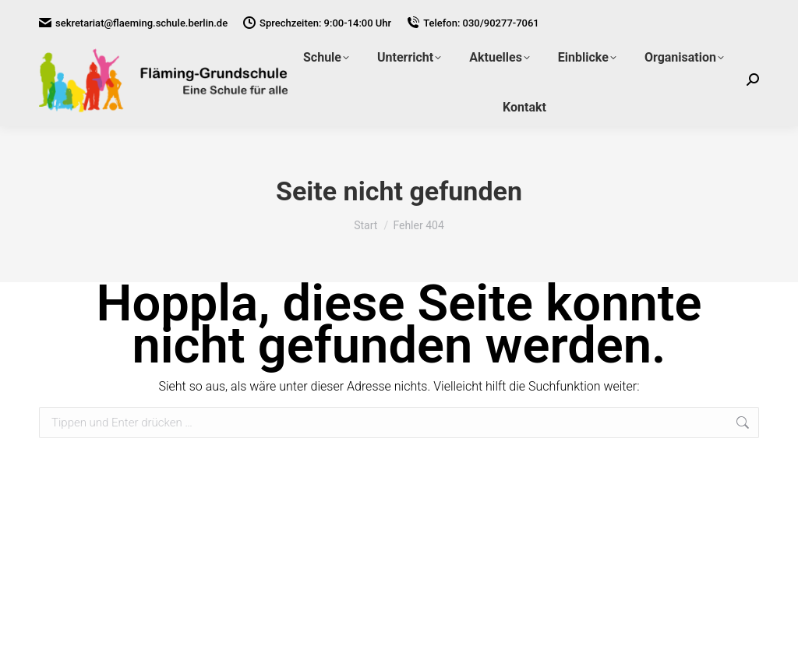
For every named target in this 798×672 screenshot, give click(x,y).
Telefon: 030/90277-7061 (473, 23)
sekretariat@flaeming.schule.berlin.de (133, 23)
